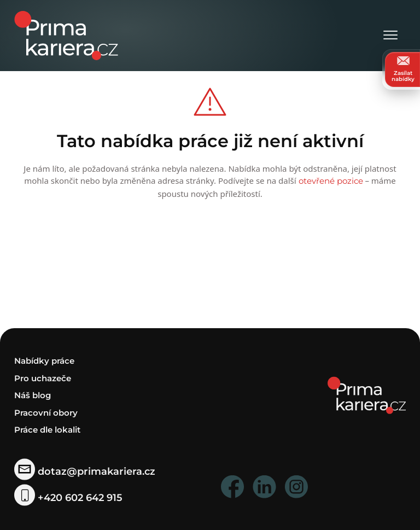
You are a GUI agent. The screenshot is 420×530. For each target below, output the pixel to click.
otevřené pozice (331, 181)
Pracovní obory (46, 413)
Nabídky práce (44, 361)
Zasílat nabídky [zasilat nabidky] (403, 69)
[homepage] (367, 395)
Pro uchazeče (43, 378)
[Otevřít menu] (390, 36)
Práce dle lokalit (47, 430)
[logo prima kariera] (66, 35)
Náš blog (33, 395)
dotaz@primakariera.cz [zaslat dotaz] (85, 471)
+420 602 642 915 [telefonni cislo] (68, 497)
